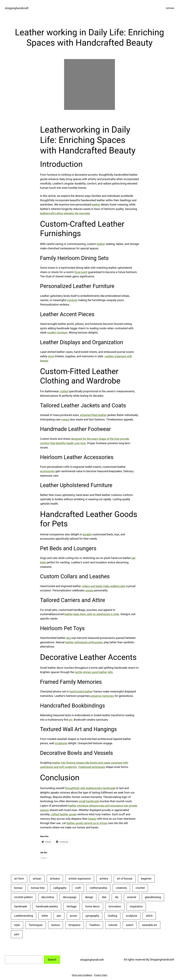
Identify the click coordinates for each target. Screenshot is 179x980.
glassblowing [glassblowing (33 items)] (153, 897)
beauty (92, 819)
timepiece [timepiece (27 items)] (74, 925)
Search (52, 960)
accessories (47, 471)
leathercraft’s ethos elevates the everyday (65, 213)
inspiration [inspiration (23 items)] (136, 906)
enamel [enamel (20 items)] (132, 897)
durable (87, 534)
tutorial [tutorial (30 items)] (113, 925)
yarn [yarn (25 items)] (17, 934)
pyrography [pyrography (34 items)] (92, 916)
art (71, 720)
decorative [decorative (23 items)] (48, 897)
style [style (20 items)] (17, 925)
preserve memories (102, 696)
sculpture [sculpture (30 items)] (132, 916)
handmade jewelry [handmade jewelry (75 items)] (47, 906)
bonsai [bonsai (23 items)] (18, 888)
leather (96, 205)
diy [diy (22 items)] (117, 897)
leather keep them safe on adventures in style (92, 614)
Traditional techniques (92, 767)
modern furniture (57, 333)
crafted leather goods (63, 814)
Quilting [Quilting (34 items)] (113, 916)
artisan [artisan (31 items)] (37, 879)
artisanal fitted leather (93, 415)
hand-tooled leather (81, 691)
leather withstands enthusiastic (84, 642)
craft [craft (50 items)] (78, 888)
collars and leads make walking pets (104, 586)
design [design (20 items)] (89, 897)
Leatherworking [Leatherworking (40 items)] (24, 916)
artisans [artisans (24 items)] (55, 879)
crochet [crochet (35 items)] (140, 888)
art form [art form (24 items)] (19, 879)
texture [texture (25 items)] (55, 925)
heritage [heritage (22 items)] (72, 906)
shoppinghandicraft (17, 8)
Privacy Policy (101, 975)
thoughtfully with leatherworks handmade (90, 788)
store (51, 356)
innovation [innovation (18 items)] (115, 906)
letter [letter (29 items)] (45, 916)
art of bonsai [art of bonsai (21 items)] (125, 879)
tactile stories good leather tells (94, 672)
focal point (81, 272)
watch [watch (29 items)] (130, 925)
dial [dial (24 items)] (104, 897)
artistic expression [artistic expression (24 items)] (80, 879)
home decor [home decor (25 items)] (92, 906)
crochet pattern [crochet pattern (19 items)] (23, 897)
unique (89, 590)
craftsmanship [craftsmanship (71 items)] (98, 888)
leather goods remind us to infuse (87, 823)
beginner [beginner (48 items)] (146, 879)
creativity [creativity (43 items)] (121, 888)
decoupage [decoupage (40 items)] (70, 897)
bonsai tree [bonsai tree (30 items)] (38, 888)
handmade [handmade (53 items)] (21, 906)
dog (68, 638)
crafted (64, 391)
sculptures (61, 743)
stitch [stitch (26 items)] (149, 916)
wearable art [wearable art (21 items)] (150, 925)
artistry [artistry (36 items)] (104, 879)
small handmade (89, 801)
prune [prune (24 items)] (73, 916)
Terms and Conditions (82, 975)
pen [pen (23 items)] (59, 916)
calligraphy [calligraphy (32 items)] (60, 888)
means (65, 419)
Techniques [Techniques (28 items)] (36, 925)
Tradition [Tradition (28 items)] (95, 925)
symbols (72, 300)
